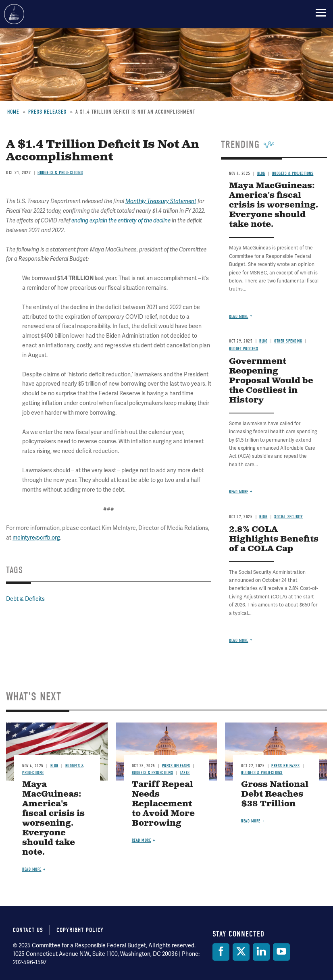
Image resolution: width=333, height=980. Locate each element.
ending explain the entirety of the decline (121, 221)
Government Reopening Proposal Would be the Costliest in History (271, 381)
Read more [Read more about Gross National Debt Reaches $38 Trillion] (251, 821)
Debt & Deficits (25, 599)
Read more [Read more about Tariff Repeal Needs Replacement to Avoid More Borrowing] (142, 840)
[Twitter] (241, 952)
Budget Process (244, 349)
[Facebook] (221, 952)
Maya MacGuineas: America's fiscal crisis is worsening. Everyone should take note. (274, 205)
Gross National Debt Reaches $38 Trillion (275, 794)
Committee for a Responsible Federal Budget (14, 14)
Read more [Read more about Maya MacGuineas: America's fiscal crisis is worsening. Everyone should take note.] (239, 317)
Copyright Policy (80, 930)
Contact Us (28, 930)
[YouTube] (281, 952)
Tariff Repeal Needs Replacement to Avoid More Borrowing (163, 804)
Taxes (185, 773)
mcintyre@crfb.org (36, 538)
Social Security (289, 517)
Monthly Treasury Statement (161, 201)
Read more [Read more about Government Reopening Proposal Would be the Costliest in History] (239, 492)
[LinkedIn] (261, 952)
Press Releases (176, 766)
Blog (263, 341)
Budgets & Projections (153, 773)
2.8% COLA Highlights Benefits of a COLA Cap (274, 539)
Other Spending (288, 341)
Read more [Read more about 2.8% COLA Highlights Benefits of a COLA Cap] (239, 641)
